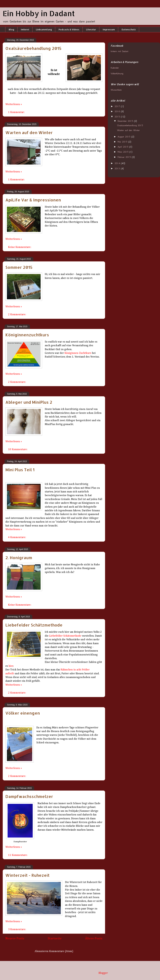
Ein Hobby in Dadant (39, 13)
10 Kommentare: (18, 449)
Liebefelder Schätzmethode (34, 625)
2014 (118, 163)
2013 (118, 168)
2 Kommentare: (17, 315)
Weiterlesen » (14, 104)
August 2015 (124, 137)
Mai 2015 (123, 142)
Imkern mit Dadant (119, 51)
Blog (11, 29)
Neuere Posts (15, 938)
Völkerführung (117, 74)
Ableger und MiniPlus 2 (29, 402)
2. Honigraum (19, 558)
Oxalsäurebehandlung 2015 (33, 48)
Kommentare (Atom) (61, 951)
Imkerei (25, 29)
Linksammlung (44, 29)
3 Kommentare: (17, 929)
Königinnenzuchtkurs (27, 335)
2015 (118, 117)
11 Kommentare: (18, 855)
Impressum (109, 29)
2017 (118, 106)
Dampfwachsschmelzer (29, 796)
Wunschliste (116, 90)
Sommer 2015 (19, 267)
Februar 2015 (125, 157)
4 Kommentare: (17, 537)
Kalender (115, 68)
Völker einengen (23, 713)
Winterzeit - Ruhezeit (27, 875)
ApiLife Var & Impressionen (33, 200)
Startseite (55, 938)
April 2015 (123, 147)
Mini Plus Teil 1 (20, 470)
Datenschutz (129, 29)
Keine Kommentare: (20, 247)
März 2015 (124, 152)
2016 (118, 111)
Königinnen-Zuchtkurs (78, 353)
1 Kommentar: (17, 112)
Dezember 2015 (126, 121)
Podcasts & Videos (69, 29)
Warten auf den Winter (29, 132)
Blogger (103, 973)
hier (11, 666)
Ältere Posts (94, 938)
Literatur (91, 29)
